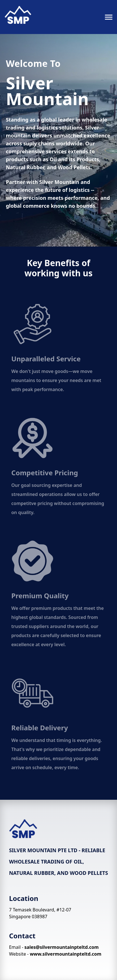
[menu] (109, 17)
